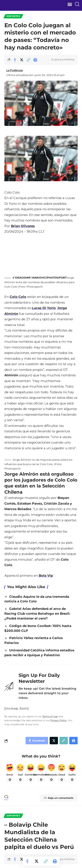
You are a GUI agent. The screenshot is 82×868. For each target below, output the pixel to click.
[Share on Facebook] (15, 60)
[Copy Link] (28, 60)
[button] (70, 4)
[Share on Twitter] (22, 60)
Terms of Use (50, 717)
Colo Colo (18, 297)
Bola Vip (45, 575)
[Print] (35, 60)
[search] (78, 4)
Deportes (13, 16)
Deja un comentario (59, 798)
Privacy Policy (58, 720)
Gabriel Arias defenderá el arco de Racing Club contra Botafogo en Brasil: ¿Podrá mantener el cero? (37, 613)
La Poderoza (15, 70)
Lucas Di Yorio (44, 308)
